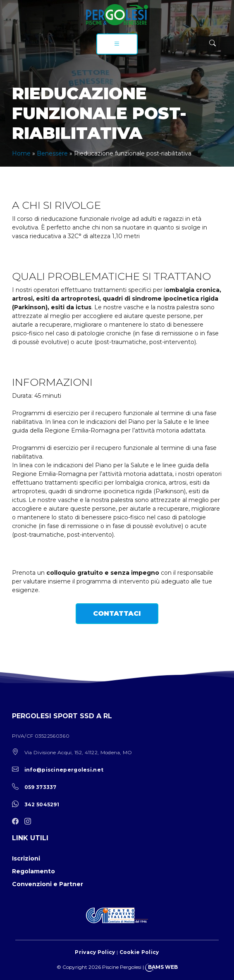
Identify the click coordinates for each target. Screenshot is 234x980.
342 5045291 (42, 804)
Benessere (52, 153)
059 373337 (41, 787)
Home (21, 153)
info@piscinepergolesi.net (64, 770)
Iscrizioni (26, 858)
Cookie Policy (139, 952)
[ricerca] (213, 43)
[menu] (117, 44)
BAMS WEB (163, 967)
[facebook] (17, 822)
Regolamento (33, 871)
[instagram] (30, 822)
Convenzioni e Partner (48, 884)
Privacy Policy (95, 952)
